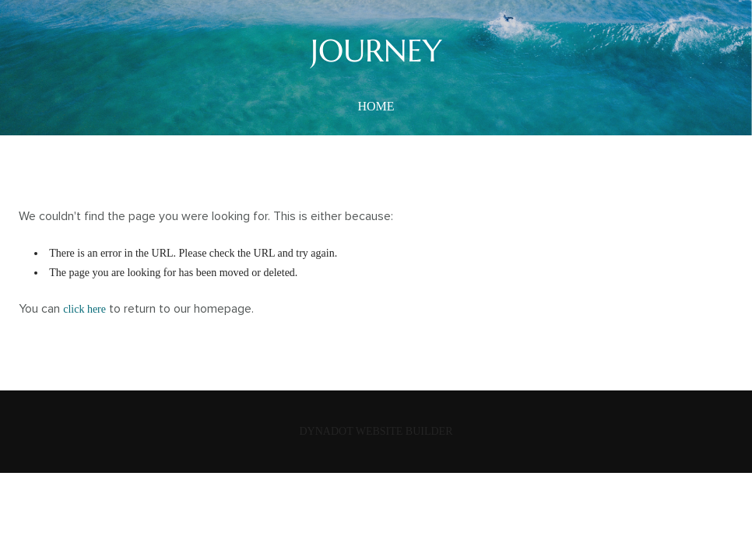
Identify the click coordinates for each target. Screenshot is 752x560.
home (376, 106)
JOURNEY (376, 51)
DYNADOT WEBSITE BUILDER (376, 431)
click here (84, 309)
